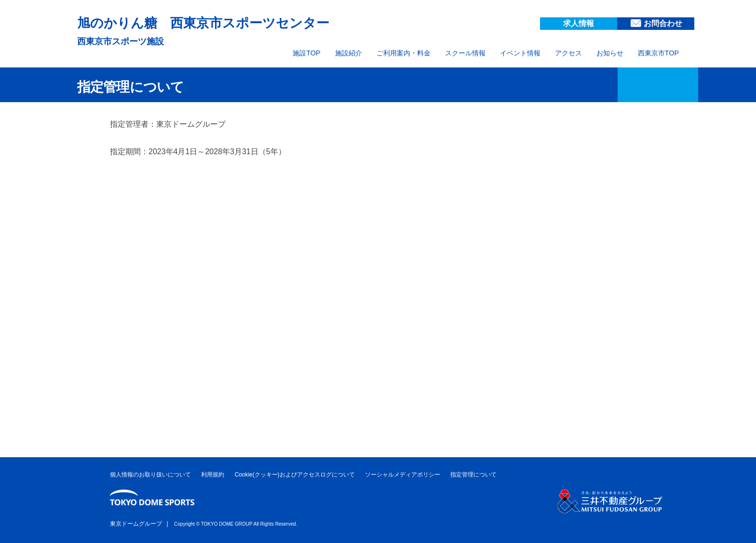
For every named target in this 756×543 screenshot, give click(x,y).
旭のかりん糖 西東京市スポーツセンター (231, 22)
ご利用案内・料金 (404, 53)
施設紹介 (349, 53)
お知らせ (610, 53)
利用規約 (213, 475)
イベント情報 (520, 53)
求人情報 (579, 23)
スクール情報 (465, 53)
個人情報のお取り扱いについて (150, 475)
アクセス (568, 53)
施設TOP (306, 53)
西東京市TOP (658, 53)
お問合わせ (663, 23)
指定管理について (473, 475)
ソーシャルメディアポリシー (403, 475)
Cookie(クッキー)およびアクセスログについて (295, 475)
